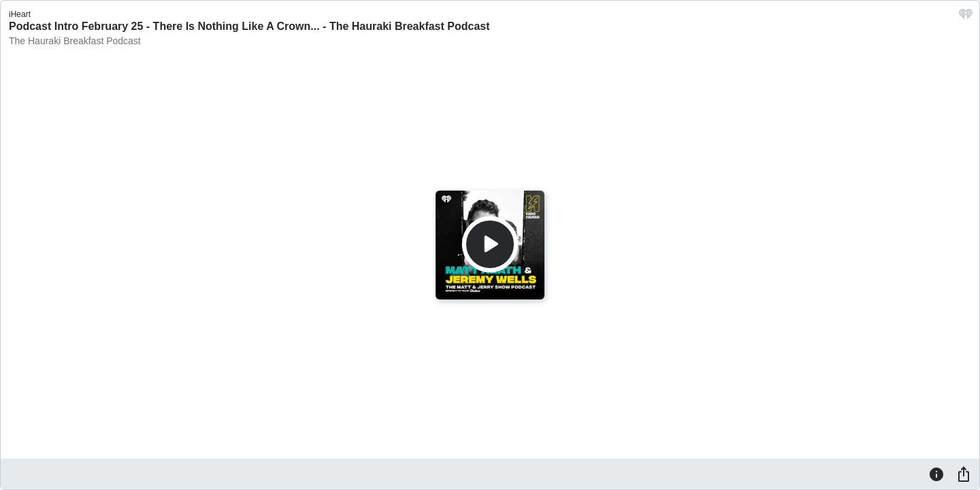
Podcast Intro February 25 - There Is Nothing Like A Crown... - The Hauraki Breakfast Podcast (249, 26)
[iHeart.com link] (966, 17)
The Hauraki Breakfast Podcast (75, 41)
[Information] (936, 474)
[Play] (490, 244)
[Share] (964, 474)
